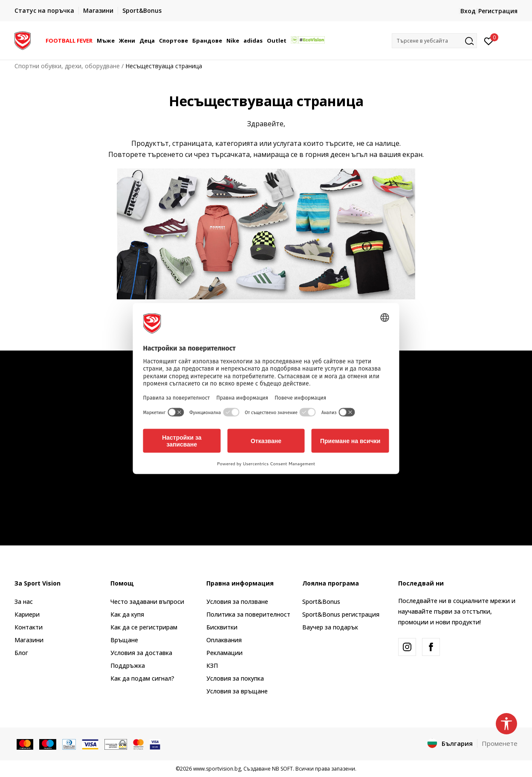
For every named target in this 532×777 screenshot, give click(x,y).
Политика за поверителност (248, 614)
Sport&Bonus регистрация (341, 614)
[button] (434, 41)
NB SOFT (282, 769)
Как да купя (127, 614)
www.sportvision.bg (217, 769)
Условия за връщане (237, 691)
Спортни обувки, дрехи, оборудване (67, 66)
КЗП (212, 665)
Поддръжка (128, 665)
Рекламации (224, 653)
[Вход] (489, 41)
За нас (24, 602)
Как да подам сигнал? (142, 678)
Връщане (124, 640)
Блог (21, 653)
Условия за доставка (141, 653)
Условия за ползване (237, 602)
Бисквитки (222, 627)
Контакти (29, 627)
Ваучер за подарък (330, 627)
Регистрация (498, 11)
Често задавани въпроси (147, 602)
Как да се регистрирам (144, 627)
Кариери (27, 614)
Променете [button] (500, 743)
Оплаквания (224, 640)
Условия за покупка (235, 678)
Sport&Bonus (321, 602)
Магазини (29, 640)
